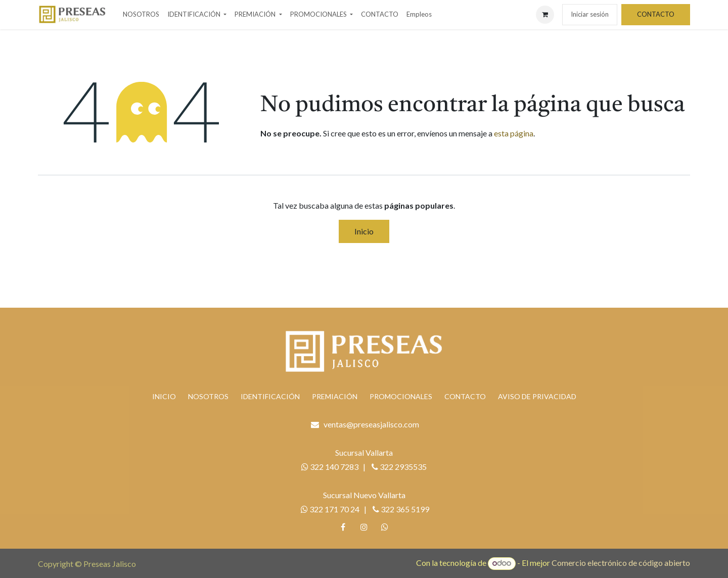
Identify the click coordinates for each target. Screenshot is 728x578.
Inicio (364, 231)
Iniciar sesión (590, 14)
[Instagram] (364, 527)
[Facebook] (343, 527)
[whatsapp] (385, 527)
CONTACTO (656, 14)
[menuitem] (141, 15)
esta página (514, 133)
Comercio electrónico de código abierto (621, 563)
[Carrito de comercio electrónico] (545, 15)
